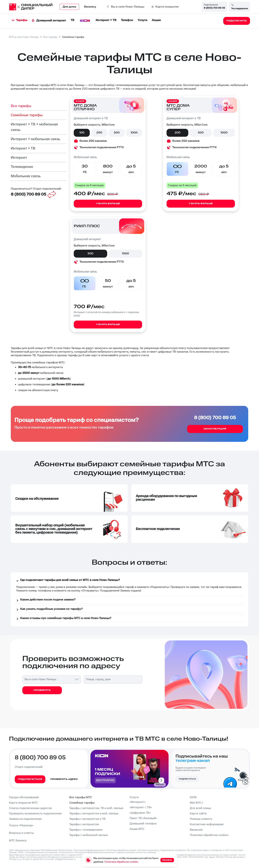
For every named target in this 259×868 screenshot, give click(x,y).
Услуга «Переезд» (21, 825)
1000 (134, 133)
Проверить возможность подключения (35, 814)
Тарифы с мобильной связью (88, 835)
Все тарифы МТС (81, 797)
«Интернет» (138, 802)
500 (117, 133)
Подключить (159, 587)
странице (151, 852)
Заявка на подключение (25, 819)
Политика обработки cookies (209, 835)
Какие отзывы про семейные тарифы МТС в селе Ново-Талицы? (63, 619)
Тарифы (19, 20)
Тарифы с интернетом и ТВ (87, 819)
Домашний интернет (49, 21)
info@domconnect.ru (65, 859)
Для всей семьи (200, 808)
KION (193, 797)
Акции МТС (137, 829)
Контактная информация (207, 824)
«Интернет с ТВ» (141, 807)
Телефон (127, 20)
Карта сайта (198, 814)
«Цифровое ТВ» (140, 813)
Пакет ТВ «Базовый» (143, 818)
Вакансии (196, 830)
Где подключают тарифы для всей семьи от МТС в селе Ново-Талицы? (68, 581)
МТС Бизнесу (18, 841)
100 (82, 133)
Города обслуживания (24, 797)
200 (99, 133)
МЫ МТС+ (196, 803)
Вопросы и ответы (21, 833)
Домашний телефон (143, 824)
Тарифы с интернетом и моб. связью (94, 814)
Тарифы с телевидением (86, 830)
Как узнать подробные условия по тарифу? (49, 610)
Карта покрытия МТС (23, 803)
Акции (156, 20)
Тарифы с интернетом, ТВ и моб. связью (96, 808)
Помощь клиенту (201, 819)
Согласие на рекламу (148, 850)
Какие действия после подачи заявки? (45, 600)
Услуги (142, 20)
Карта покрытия (167, 7)
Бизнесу (90, 7)
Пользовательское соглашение (42, 852)
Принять (167, 860)
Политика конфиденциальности (90, 850)
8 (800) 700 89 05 (214, 8)
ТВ (72, 20)
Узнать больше (108, 204)
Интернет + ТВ (106, 20)
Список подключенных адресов (30, 808)
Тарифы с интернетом (84, 824)
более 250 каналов (93, 141)
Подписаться (187, 779)
